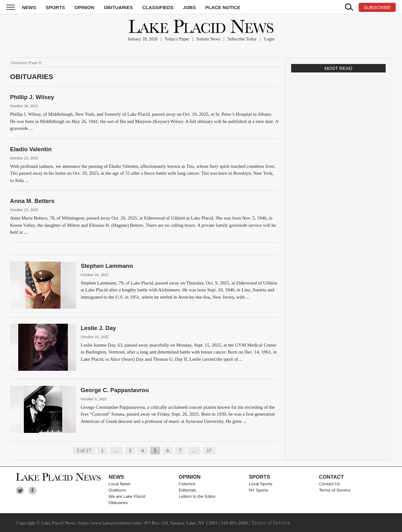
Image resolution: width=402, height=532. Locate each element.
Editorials (187, 490)
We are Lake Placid (127, 496)
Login (269, 39)
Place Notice (223, 7)
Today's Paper (177, 39)
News (29, 7)
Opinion (84, 7)
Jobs (190, 7)
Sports (55, 7)
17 (209, 451)
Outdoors (117, 490)
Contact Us (330, 484)
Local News (120, 484)
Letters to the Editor (197, 496)
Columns (187, 484)
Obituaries (119, 7)
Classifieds (158, 7)
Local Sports (261, 484)
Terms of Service (335, 490)
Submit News (208, 39)
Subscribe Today (242, 39)
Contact (331, 477)
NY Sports (258, 490)
